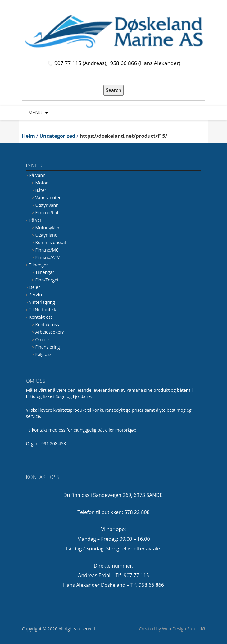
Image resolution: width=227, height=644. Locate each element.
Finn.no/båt (47, 213)
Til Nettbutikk (43, 310)
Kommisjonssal (51, 242)
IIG (202, 629)
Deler (35, 287)
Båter (41, 190)
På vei (35, 220)
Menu (35, 113)
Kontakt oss (41, 317)
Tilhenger (39, 265)
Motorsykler (48, 227)
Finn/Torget (47, 280)
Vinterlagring (42, 302)
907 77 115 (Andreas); (82, 63)
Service (36, 295)
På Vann (37, 175)
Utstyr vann (47, 205)
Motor (42, 183)
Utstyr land (47, 235)
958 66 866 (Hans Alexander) (145, 63)
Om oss (43, 339)
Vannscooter (48, 198)
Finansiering (48, 347)
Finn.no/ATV (48, 257)
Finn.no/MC (47, 250)
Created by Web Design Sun (167, 629)
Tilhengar (45, 272)
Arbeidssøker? (50, 332)
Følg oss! (44, 354)
